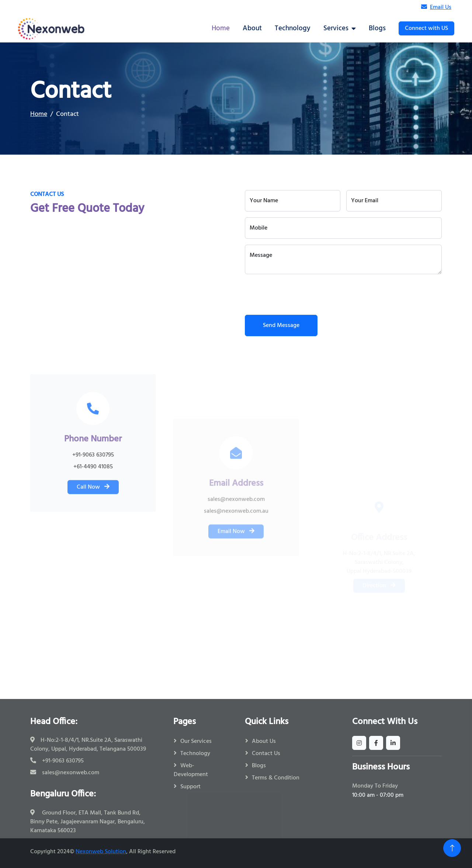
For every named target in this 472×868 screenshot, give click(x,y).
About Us (264, 741)
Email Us (436, 7)
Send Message (281, 325)
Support (190, 787)
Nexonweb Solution (101, 852)
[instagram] (359, 743)
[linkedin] (393, 743)
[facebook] (376, 743)
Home (221, 28)
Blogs (377, 28)
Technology (293, 28)
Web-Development (191, 770)
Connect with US (426, 28)
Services (336, 28)
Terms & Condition (276, 778)
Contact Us (266, 754)
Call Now (93, 562)
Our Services (196, 741)
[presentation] (301, 294)
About (252, 28)
